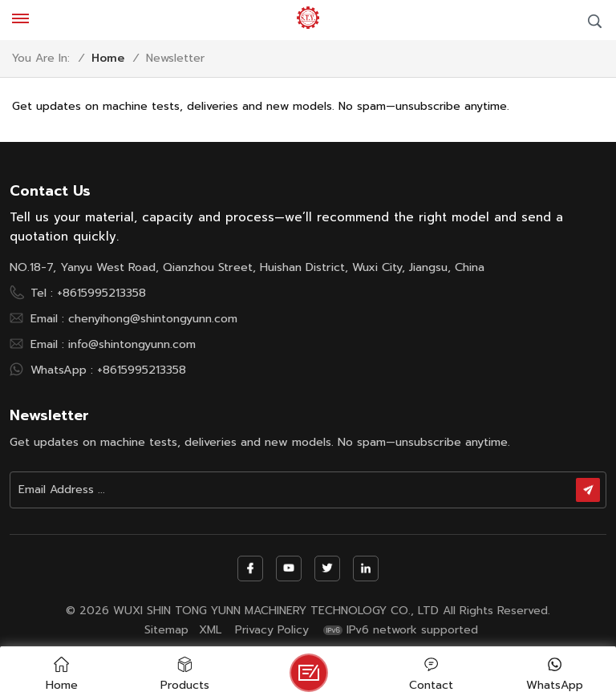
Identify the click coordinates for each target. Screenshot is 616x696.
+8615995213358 (101, 293)
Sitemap (166, 630)
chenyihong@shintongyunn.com (153, 318)
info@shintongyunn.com (132, 344)
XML (210, 630)
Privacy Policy (272, 630)
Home (108, 59)
